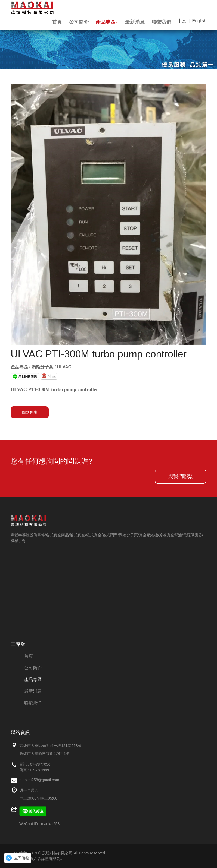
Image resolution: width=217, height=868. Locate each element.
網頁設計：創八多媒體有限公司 (37, 859)
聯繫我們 (162, 22)
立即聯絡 (22, 858)
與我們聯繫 (181, 476)
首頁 (57, 22)
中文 (182, 21)
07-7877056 (40, 764)
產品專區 (107, 22)
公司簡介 (79, 22)
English (199, 21)
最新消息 (135, 22)
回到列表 (30, 412)
